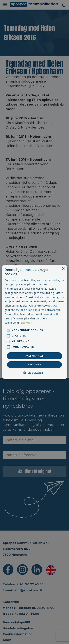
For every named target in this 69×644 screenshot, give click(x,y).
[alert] (34, 322)
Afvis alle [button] (34, 365)
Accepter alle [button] (34, 356)
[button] (34, 373)
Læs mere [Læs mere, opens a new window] (26, 323)
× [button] (63, 269)
